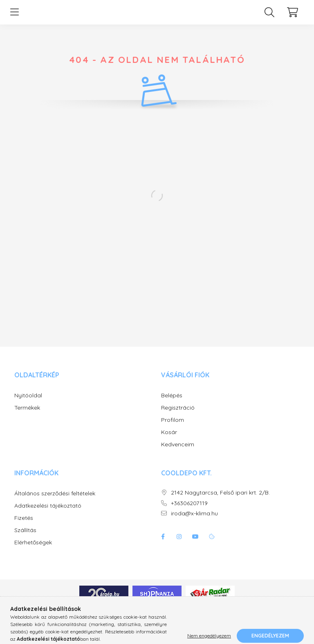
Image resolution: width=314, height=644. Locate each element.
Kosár (169, 440)
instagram (179, 545)
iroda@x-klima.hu (194, 522)
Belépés (172, 404)
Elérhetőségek (33, 551)
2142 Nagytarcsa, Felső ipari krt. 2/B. (220, 501)
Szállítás (25, 538)
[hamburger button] (14, 16)
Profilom (173, 428)
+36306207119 (189, 511)
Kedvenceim (178, 453)
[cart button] (292, 16)
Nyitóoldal (28, 404)
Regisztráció (178, 416)
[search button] (269, 16)
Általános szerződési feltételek (55, 502)
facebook (163, 545)
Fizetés (24, 526)
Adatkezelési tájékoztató (48, 514)
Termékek (27, 416)
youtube (195, 545)
